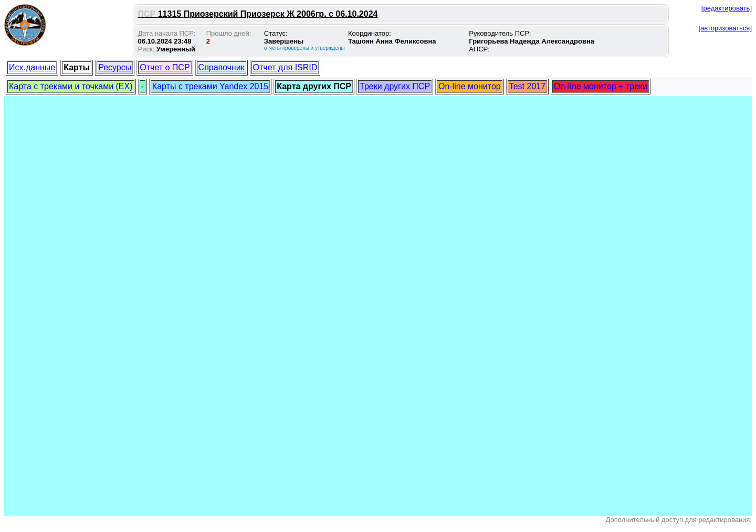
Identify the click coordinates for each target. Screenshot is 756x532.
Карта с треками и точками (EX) (71, 86)
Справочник (222, 67)
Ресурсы (115, 67)
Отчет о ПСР (165, 67)
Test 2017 (527, 86)
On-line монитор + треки (601, 86)
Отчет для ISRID (285, 67)
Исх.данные (32, 67)
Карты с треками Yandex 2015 (210, 86)
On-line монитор (470, 86)
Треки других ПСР (395, 86)
